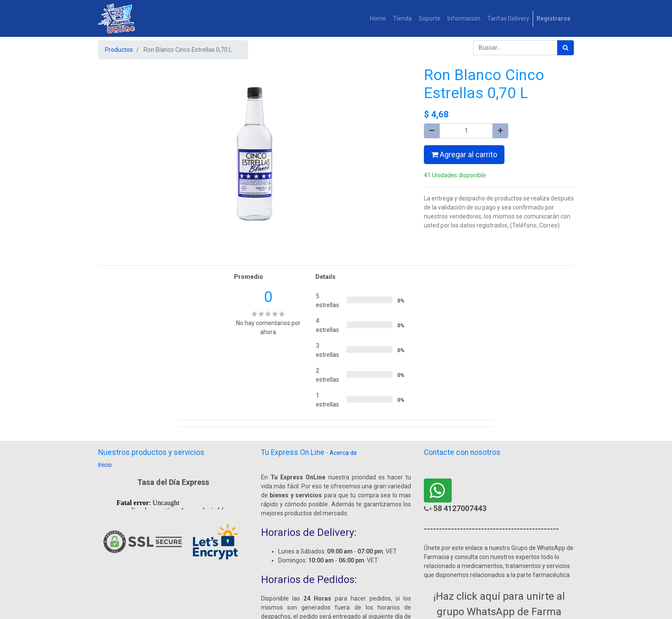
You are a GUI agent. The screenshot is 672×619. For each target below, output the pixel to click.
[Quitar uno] (432, 131)
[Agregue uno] (500, 131)
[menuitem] (378, 19)
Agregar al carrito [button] (464, 155)
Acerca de (343, 453)
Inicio (105, 465)
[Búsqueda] (565, 48)
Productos (119, 50)
